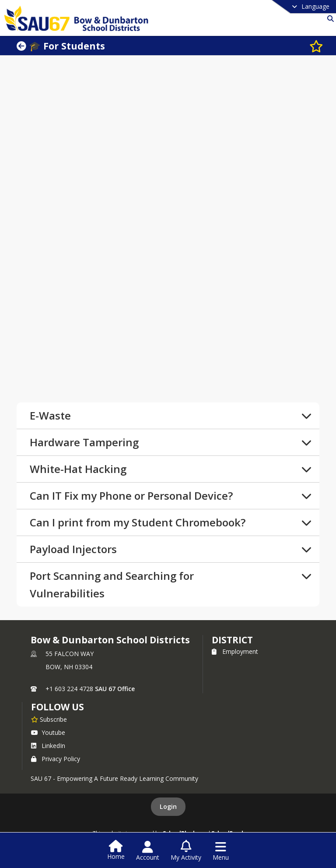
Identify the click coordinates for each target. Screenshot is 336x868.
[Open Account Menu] (148, 851)
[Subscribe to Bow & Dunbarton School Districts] (49, 719)
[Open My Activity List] (186, 851)
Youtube (48, 732)
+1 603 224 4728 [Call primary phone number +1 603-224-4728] (69, 689)
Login (168, 806)
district (232, 640)
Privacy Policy (56, 759)
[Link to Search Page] (329, 19)
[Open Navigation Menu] (221, 851)
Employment (235, 651)
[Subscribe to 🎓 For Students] (312, 46)
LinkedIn (48, 746)
